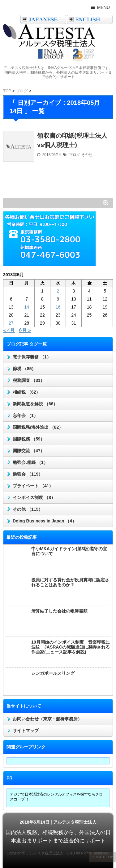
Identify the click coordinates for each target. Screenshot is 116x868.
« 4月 (9, 330)
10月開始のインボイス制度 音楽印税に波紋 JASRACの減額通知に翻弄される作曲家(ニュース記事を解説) (71, 647)
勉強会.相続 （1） (30, 462)
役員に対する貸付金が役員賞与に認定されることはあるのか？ (70, 582)
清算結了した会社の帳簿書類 (59, 611)
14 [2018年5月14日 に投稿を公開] (27, 307)
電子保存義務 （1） (32, 357)
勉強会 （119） (28, 474)
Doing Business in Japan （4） (45, 521)
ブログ (75, 155)
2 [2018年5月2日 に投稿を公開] (58, 291)
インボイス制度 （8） (34, 497)
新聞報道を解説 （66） (35, 404)
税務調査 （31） (29, 380)
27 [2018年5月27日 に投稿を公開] (11, 323)
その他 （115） (28, 509)
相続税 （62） (26, 392)
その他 (87, 155)
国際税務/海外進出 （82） (38, 427)
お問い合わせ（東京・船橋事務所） (47, 719)
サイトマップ (26, 731)
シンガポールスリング (53, 673)
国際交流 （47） (29, 451)
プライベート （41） (33, 486)
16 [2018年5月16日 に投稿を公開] (58, 307)
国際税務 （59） (29, 439)
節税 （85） (24, 369)
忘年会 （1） (25, 416)
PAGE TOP (104, 857)
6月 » (25, 330)
